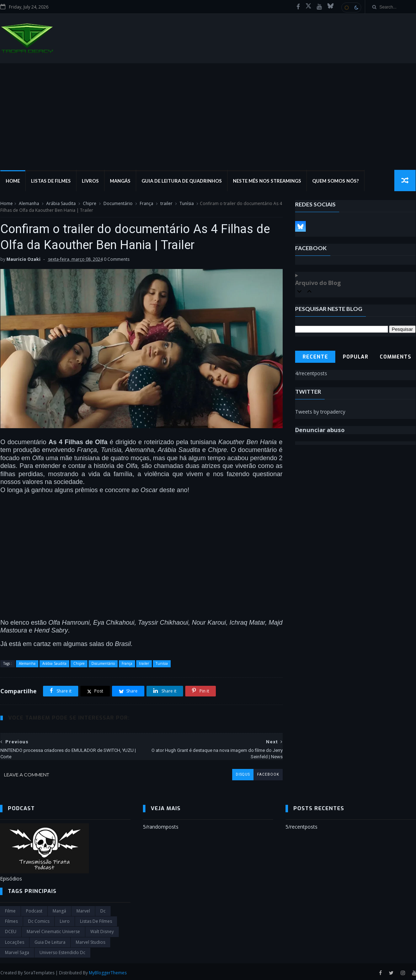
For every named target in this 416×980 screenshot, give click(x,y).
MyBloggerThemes (107, 971)
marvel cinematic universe (53, 930)
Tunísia (186, 204)
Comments (396, 357)
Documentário (118, 204)
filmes (11, 919)
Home (12, 181)
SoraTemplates (39, 971)
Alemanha (29, 204)
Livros (90, 181)
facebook (263, 773)
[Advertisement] (208, 117)
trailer (166, 204)
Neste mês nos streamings (267, 181)
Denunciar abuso (320, 430)
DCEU (11, 930)
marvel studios (90, 940)
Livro (65, 919)
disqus (238, 773)
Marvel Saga (17, 951)
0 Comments (116, 260)
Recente (315, 357)
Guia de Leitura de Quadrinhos (181, 181)
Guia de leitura (50, 940)
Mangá (59, 909)
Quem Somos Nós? (335, 181)
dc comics (39, 919)
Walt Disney (102, 930)
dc (103, 909)
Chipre (89, 204)
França (146, 204)
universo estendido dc (62, 951)
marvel (83, 909)
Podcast (34, 909)
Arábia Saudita (61, 204)
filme (10, 909)
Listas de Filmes (50, 181)
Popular (356, 357)
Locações (15, 940)
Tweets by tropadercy (321, 412)
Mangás (120, 181)
